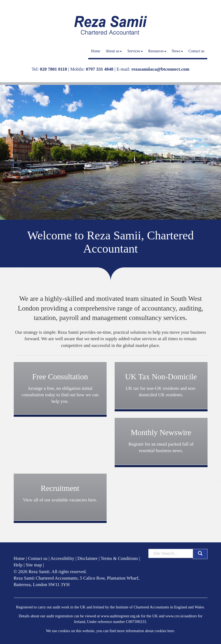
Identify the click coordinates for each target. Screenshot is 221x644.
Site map (34, 565)
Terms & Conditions (119, 558)
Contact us (197, 51)
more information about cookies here (145, 631)
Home (96, 51)
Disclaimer (88, 558)
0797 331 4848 (100, 69)
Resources (157, 51)
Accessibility (62, 558)
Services (135, 51)
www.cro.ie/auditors (181, 616)
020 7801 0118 (53, 69)
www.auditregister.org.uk (120, 616)
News (177, 51)
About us (114, 51)
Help (18, 565)
